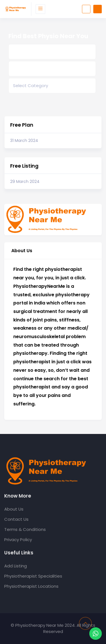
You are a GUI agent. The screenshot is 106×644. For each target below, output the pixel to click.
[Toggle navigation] (40, 9)
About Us (14, 509)
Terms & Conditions (25, 529)
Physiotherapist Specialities (33, 576)
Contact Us (16, 519)
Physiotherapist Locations (31, 586)
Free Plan (22, 125)
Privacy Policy (18, 540)
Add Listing (16, 566)
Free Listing (24, 166)
